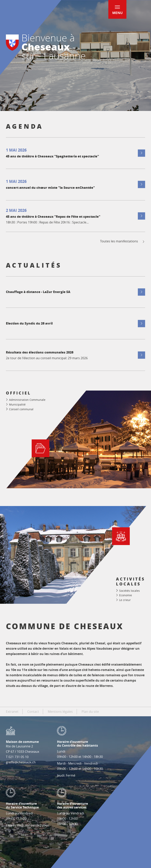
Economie (126, 595)
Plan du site (90, 712)
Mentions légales (60, 712)
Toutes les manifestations (123, 241)
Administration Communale (27, 400)
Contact (33, 712)
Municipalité (17, 404)
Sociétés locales (129, 591)
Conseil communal (21, 409)
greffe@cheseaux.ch (21, 762)
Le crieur (125, 600)
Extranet (12, 712)
